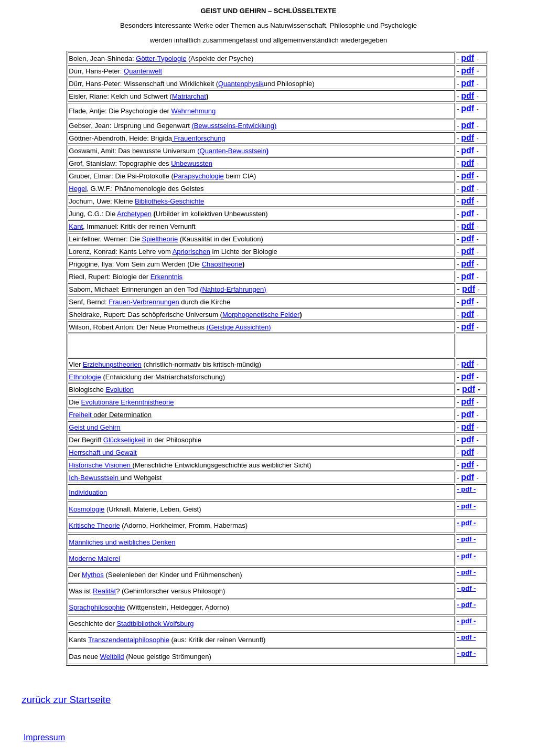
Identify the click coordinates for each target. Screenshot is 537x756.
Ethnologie (85, 377)
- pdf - (466, 489)
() (234, 126)
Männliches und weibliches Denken (122, 542)
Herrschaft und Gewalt (103, 452)
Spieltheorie (160, 239)
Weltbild (112, 657)
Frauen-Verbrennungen (144, 302)
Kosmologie (87, 509)
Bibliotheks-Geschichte (169, 201)
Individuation (88, 492)
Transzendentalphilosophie (129, 640)
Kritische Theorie (94, 525)
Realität (104, 591)
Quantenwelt (143, 71)
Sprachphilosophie (97, 607)
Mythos (93, 575)
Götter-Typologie (161, 58)
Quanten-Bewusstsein (233, 151)
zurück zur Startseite (66, 700)
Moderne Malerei (94, 558)
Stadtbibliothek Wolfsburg (155, 624)
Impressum (44, 737)
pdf (468, 58)
